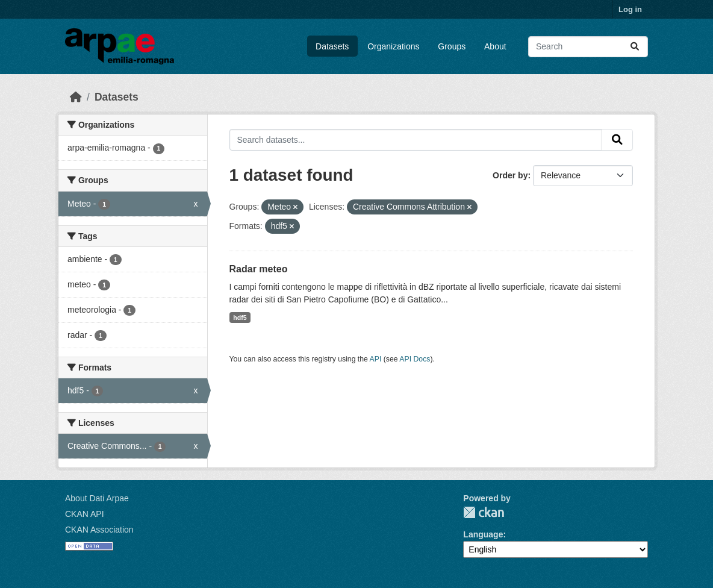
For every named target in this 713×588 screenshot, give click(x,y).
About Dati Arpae (97, 498)
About (495, 46)
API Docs (415, 359)
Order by (510, 175)
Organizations (393, 46)
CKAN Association (99, 530)
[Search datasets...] (588, 47)
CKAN (484, 512)
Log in (630, 9)
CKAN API (85, 514)
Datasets (332, 46)
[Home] (76, 97)
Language (483, 534)
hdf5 (240, 317)
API (376, 359)
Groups (452, 46)
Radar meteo (259, 269)
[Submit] (635, 47)
